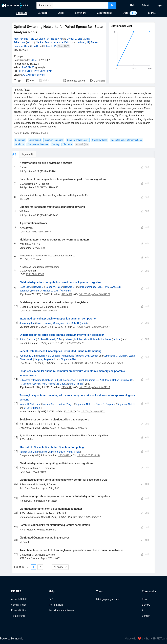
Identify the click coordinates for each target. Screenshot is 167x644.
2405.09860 (28, 67)
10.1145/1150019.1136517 (87, 517)
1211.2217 (69, 412)
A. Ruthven (105, 380)
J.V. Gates (106, 339)
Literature (22, 13)
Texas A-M (56, 39)
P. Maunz (62, 384)
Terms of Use (18, 616)
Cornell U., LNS (75, 39)
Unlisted (32, 339)
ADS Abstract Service (33, 75)
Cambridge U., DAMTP (115, 356)
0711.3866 (78, 327)
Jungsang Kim (27, 323)
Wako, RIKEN (73, 452)
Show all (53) (82, 144)
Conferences (105, 13)
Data (126, 13)
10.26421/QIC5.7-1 (75, 343)
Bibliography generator (108, 599)
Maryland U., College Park (45, 380)
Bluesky (146, 605)
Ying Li (70, 404)
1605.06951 (64, 455)
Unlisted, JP (83, 42)
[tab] (23, 154)
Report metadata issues (61, 610)
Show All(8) (64, 46)
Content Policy (19, 605)
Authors (43, 13)
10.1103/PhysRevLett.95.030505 (107, 363)
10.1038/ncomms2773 (93, 412)
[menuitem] (133, 5)
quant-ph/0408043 (74, 363)
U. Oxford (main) (33, 408)
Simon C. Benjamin (106, 404)
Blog (144, 599)
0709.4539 (67, 294)
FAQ (51, 599)
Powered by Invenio (12, 639)
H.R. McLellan (82, 339)
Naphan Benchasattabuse (49, 42)
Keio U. (33, 39)
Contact (146, 616)
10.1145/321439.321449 (38, 232)
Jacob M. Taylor (54, 287)
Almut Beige (68, 356)
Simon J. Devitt (57, 452)
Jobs (61, 13)
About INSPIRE (19, 599)
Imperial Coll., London (48, 356)
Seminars (81, 13)
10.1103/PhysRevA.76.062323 (95, 294)
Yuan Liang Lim (28, 356)
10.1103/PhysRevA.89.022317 (95, 387)
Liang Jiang (26, 287)
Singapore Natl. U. (70, 359)
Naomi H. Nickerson (30, 404)
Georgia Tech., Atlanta (44, 384)
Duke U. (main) (44, 323)
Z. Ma (59, 339)
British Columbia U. (88, 380)
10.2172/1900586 (35, 274)
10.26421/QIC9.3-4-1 (101, 327)
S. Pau (41, 339)
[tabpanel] (84, 365)
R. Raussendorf (68, 380)
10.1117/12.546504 (36, 472)
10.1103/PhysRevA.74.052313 (72, 428)
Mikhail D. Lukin (51, 291)
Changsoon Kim (62, 323)
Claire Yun (44, 39)
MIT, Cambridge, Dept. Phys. (95, 287)
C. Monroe (25, 380)
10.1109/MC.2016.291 (89, 455)
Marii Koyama (21, 39)
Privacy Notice (19, 610)
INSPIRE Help (56, 605)
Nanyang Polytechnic (45, 359)
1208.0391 (67, 387)
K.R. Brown (25, 384)
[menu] (142, 5)
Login (159, 5)
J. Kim (23, 339)
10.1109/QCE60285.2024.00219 (36, 71)
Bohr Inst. (36, 291)
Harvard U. (39, 287)
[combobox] (81, 5)
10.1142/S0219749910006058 (41, 311)
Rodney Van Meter (29, 452)
